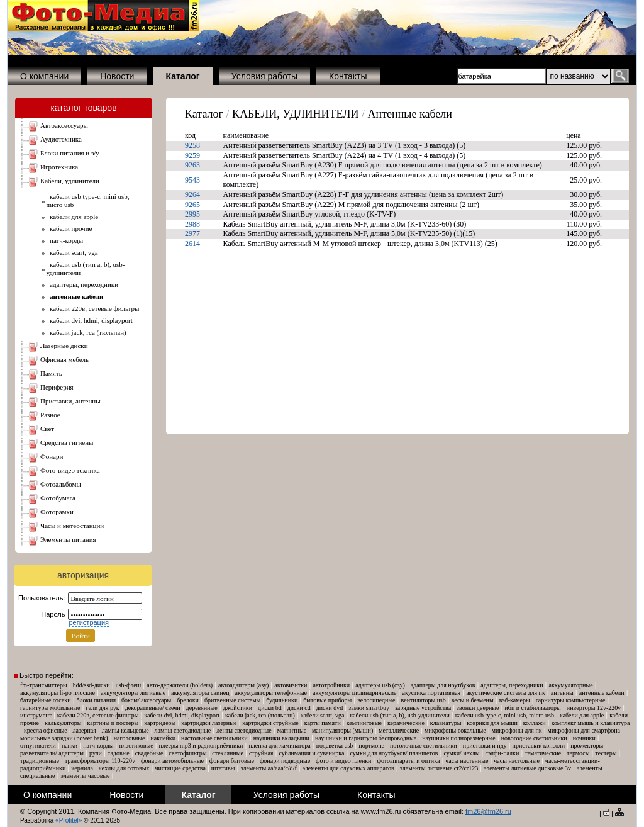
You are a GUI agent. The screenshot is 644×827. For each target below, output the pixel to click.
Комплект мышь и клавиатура (591, 723)
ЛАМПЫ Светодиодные (183, 730)
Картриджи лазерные (209, 723)
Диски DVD (330, 708)
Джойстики (238, 708)
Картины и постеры (113, 723)
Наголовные (130, 738)
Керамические (406, 723)
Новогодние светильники (534, 738)
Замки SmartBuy (369, 708)
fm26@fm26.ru (488, 811)
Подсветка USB (335, 745)
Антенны (562, 693)
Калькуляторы (63, 723)
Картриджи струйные (270, 723)
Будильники (282, 700)
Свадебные (149, 753)
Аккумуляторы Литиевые (133, 693)
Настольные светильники (214, 738)
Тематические (543, 753)
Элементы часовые (86, 776)
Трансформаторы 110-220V (100, 761)
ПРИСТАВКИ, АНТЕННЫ (70, 401)
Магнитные (292, 730)
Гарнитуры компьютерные (571, 700)
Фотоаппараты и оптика (408, 761)
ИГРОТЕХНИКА (59, 167)
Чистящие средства (180, 768)
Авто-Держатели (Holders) (180, 685)
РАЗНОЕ (50, 415)
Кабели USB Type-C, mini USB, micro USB (505, 715)
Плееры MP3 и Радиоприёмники (201, 745)
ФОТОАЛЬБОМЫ (61, 484)
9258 (192, 145)
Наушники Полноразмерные (458, 738)
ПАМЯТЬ (51, 373)
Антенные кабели (410, 114)
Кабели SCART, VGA (72, 252)
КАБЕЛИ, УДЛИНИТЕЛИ (70, 181)
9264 (192, 194)
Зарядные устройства (423, 708)
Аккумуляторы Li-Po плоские (58, 693)
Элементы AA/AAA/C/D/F (268, 768)
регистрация (89, 622)
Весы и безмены (473, 700)
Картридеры (160, 723)
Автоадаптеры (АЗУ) (243, 685)
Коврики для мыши (492, 723)
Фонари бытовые (232, 761)
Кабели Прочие (69, 228)
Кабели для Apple (73, 217)
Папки (69, 745)
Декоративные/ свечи (153, 708)
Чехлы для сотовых (124, 768)
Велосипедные (376, 700)
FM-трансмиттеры (44, 685)
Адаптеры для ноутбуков (443, 685)
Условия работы (264, 76)
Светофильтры (187, 753)
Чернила (82, 768)
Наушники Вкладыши (281, 738)
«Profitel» (69, 820)
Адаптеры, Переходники (83, 284)
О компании (44, 76)
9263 (192, 165)
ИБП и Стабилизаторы (532, 708)
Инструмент (36, 715)
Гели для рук (103, 708)
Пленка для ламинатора (279, 745)
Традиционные (40, 761)
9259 (192, 155)
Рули (96, 753)
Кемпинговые (364, 723)
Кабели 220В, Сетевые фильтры (93, 308)
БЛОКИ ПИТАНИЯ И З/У (70, 153)
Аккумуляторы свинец (200, 693)
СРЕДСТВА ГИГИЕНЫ (67, 442)
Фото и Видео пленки (343, 761)
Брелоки (188, 700)
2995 (192, 214)
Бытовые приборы (327, 700)
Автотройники (331, 685)
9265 (192, 205)
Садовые (119, 753)
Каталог (204, 114)
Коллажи (535, 723)
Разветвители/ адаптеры (52, 753)
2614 (192, 244)
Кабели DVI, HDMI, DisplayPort (90, 320)
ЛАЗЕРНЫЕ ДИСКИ (64, 346)
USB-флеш (129, 685)
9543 (192, 180)
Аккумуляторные (570, 685)
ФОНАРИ (52, 456)
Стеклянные (228, 753)
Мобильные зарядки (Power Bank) (64, 738)
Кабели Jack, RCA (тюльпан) (86, 332)
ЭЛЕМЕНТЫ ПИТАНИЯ (68, 539)
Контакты (348, 76)
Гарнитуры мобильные (50, 708)
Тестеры (606, 753)
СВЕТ (47, 429)
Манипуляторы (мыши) (342, 730)
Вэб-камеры (515, 700)
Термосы (578, 753)
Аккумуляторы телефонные (271, 693)
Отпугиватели (38, 745)
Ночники (584, 738)
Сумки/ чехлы (461, 753)
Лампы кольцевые (125, 730)
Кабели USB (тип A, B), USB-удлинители (399, 715)
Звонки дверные (478, 708)
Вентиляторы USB (424, 700)
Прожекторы (587, 745)
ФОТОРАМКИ (57, 512)
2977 (192, 233)
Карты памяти (323, 723)
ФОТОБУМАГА (58, 498)
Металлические (399, 730)
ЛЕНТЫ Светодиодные (244, 730)
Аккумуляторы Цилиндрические (354, 693)
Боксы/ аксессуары (146, 700)
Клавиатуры (446, 723)
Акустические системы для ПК (506, 693)
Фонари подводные (285, 761)
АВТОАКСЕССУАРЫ (64, 125)
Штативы (223, 768)
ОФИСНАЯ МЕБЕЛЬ (64, 359)
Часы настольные (517, 761)
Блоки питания (96, 700)
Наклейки (163, 738)
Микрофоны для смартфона (584, 730)
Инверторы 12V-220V (594, 708)
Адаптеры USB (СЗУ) (380, 685)
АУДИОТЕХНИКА (61, 139)
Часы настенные (467, 761)
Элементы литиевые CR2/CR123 (439, 768)
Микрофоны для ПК (517, 730)
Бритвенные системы (232, 700)
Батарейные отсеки (46, 700)
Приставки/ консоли (539, 745)
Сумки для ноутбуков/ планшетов (394, 753)
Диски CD (299, 708)
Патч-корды (65, 240)
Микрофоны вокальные (455, 730)
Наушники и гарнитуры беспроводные (366, 738)
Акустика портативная (432, 693)
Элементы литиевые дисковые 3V (527, 768)
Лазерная (85, 730)
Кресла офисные (46, 730)
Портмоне (371, 745)
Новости (117, 76)
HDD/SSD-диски (92, 685)
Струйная (261, 753)
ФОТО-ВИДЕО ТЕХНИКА (70, 470)
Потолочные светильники (424, 745)
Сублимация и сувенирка (311, 753)
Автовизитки (291, 685)
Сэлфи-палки (502, 753)
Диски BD (270, 708)
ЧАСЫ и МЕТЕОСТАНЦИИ (72, 526)
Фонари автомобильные (172, 761)
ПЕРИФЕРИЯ (57, 387)
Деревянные (202, 708)
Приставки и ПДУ (485, 745)
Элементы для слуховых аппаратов (348, 768)
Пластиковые (136, 745)
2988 (192, 224)
